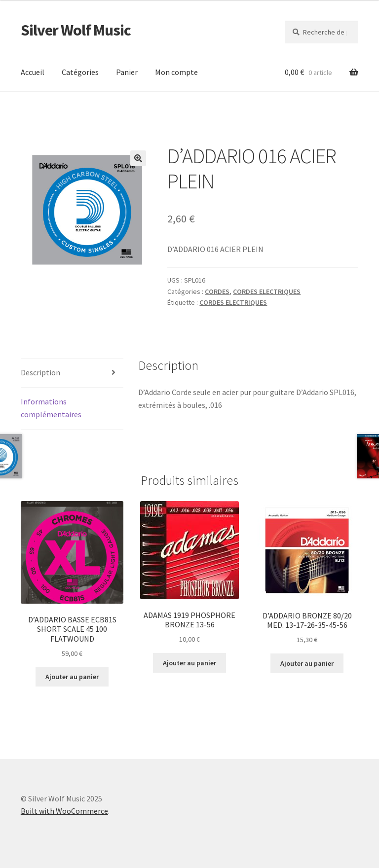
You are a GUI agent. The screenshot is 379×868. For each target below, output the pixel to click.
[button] (138, 158)
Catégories (80, 72)
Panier (127, 72)
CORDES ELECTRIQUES (267, 291)
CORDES (217, 291)
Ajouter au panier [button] (72, 677)
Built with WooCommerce (64, 811)
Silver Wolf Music (76, 30)
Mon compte (176, 72)
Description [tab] (40, 372)
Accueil (33, 72)
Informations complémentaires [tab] (51, 408)
